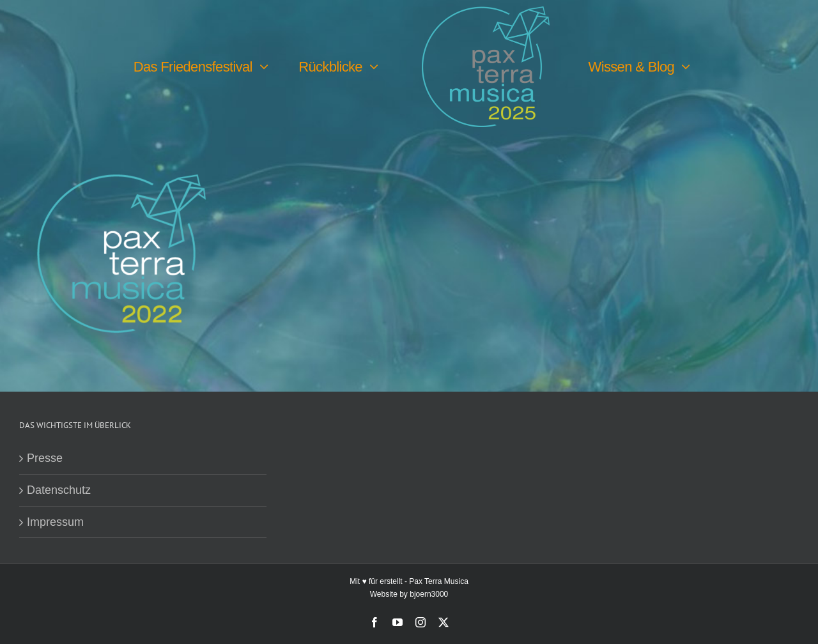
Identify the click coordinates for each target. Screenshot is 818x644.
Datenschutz (59, 490)
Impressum (55, 522)
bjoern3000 (429, 594)
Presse (45, 458)
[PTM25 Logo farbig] (486, 12)
